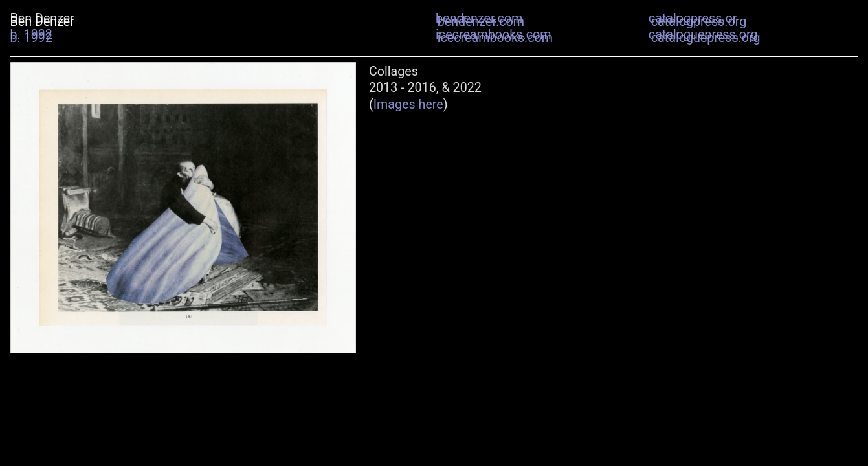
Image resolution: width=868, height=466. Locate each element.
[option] (183, 207)
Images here (408, 105)
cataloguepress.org (706, 38)
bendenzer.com (481, 22)
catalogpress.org (699, 22)
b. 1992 (31, 38)
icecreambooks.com (495, 38)
